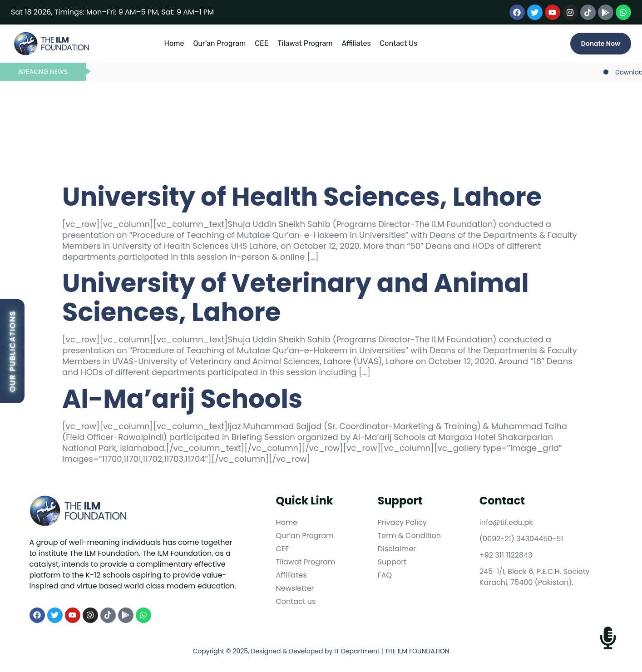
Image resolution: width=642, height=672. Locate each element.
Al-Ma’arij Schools (182, 399)
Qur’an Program (219, 43)
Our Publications (12, 351)
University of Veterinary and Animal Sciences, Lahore (296, 298)
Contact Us (399, 43)
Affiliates (356, 43)
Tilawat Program (305, 43)
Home (174, 43)
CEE (262, 43)
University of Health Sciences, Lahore (302, 197)
